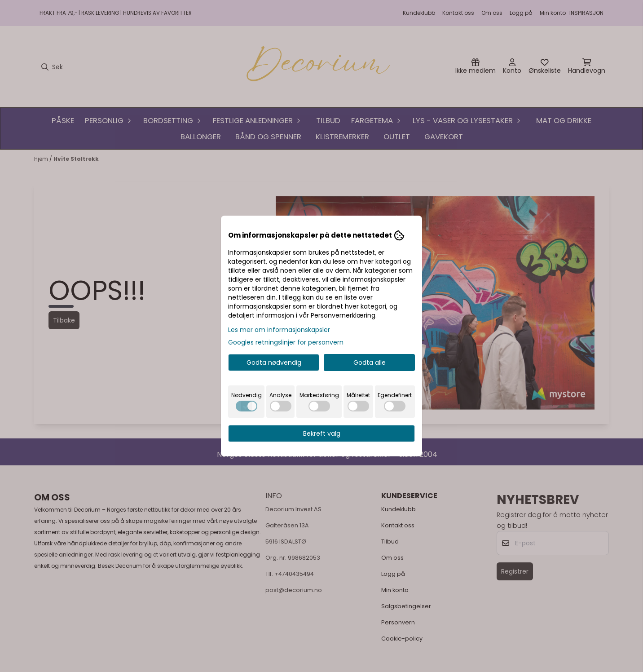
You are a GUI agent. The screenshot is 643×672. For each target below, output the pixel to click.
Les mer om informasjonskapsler (279, 330)
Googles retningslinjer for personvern (286, 342)
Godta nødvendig (274, 363)
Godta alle (370, 363)
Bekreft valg (322, 433)
